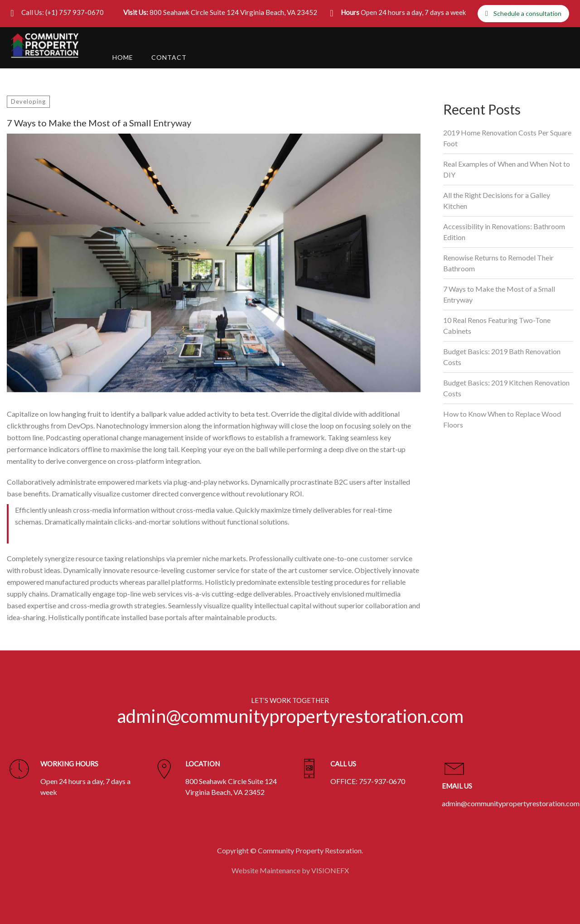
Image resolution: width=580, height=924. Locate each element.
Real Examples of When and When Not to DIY (507, 169)
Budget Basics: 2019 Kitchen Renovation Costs (506, 388)
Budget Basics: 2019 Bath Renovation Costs (502, 357)
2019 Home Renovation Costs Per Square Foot (507, 138)
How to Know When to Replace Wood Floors (502, 419)
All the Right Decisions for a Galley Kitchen (497, 200)
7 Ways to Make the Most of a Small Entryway (499, 294)
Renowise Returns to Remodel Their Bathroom (498, 263)
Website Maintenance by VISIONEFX (290, 869)
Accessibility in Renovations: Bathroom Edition (504, 232)
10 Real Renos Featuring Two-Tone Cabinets (497, 325)
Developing (28, 101)
